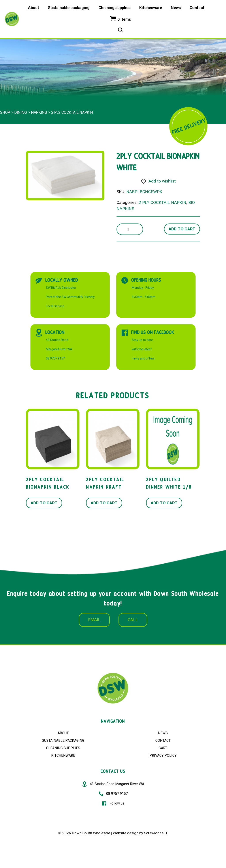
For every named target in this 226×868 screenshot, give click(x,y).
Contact (197, 8)
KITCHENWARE (63, 755)
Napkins (39, 112)
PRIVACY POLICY (163, 755)
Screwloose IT (156, 833)
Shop (5, 112)
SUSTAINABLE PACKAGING (63, 740)
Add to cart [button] (44, 503)
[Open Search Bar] (121, 30)
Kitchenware (151, 8)
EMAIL (94, 620)
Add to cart (182, 229)
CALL (133, 620)
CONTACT (163, 740)
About (34, 8)
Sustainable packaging (69, 8)
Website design (126, 833)
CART (163, 748)
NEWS (163, 733)
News (176, 8)
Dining (21, 112)
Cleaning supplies (114, 8)
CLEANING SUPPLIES (63, 748)
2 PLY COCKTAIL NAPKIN (72, 112)
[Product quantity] (130, 229)
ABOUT (63, 733)
